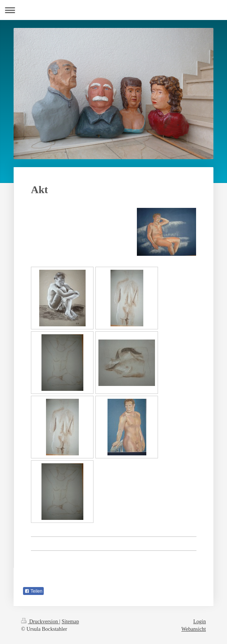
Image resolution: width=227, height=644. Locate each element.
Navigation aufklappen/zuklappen (114, 10)
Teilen (33, 591)
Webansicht (194, 629)
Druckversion (40, 622)
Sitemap (71, 622)
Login (200, 622)
